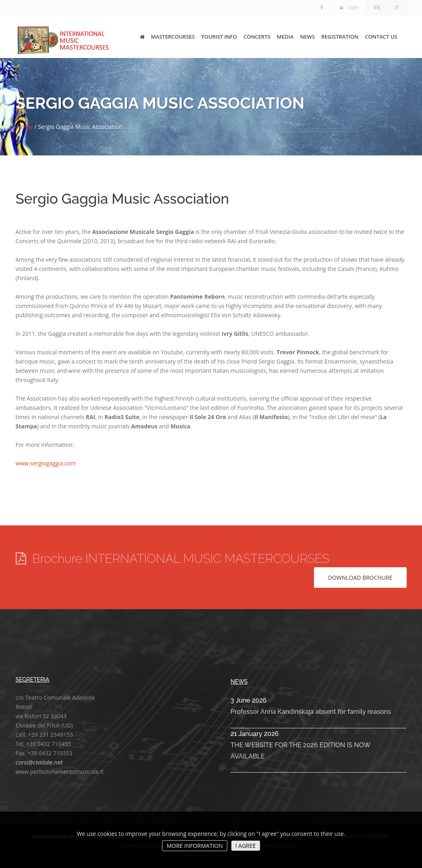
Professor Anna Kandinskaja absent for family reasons (311, 712)
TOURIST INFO (219, 35)
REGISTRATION (340, 35)
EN (377, 7)
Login (349, 7)
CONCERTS (257, 35)
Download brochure (360, 578)
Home (25, 127)
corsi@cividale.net (39, 762)
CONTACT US (381, 35)
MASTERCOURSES (173, 35)
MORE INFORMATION (194, 846)
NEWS (307, 35)
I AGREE (246, 846)
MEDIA (285, 35)
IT (397, 7)
